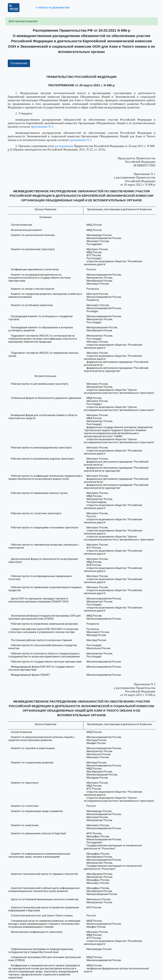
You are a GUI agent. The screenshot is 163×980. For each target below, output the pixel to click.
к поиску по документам (53, 7)
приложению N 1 (42, 127)
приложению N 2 (80, 140)
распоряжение (64, 146)
